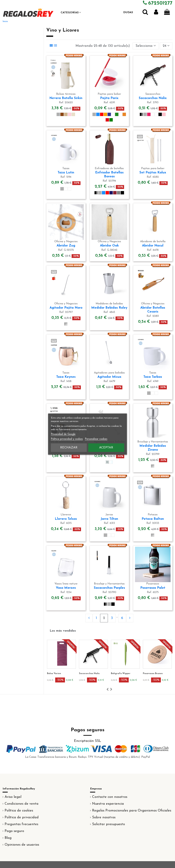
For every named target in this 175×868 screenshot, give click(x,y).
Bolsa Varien (54, 673)
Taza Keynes (66, 377)
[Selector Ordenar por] (146, 46)
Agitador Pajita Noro (66, 308)
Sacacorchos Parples (109, 588)
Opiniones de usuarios (22, 845)
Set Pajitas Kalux (153, 173)
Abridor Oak (109, 246)
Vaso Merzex (66, 588)
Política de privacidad (22, 817)
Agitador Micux (109, 377)
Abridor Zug (66, 246)
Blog (8, 838)
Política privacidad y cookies (67, 439)
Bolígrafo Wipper (121, 673)
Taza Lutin (66, 173)
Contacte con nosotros (110, 797)
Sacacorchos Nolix (153, 98)
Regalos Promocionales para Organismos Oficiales (132, 811)
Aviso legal (13, 797)
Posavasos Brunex (153, 673)
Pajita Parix (109, 98)
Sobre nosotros (104, 817)
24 (166, 46)
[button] (71, 12)
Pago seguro (14, 831)
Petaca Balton (153, 519)
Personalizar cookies (96, 439)
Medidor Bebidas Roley (109, 308)
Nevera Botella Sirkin (66, 98)
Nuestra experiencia (108, 804)
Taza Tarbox (153, 377)
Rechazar (69, 447)
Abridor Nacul (153, 246)
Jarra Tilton (109, 519)
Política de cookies (19, 811)
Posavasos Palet (153, 588)
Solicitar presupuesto (109, 824)
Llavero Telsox (66, 519)
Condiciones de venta (22, 804)
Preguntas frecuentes (21, 824)
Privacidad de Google (63, 434)
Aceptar (106, 447)
